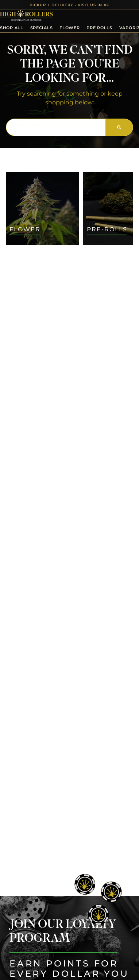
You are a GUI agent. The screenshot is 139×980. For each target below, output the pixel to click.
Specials (42, 28)
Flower (69, 28)
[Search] (119, 127)
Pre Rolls (99, 28)
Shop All (12, 28)
